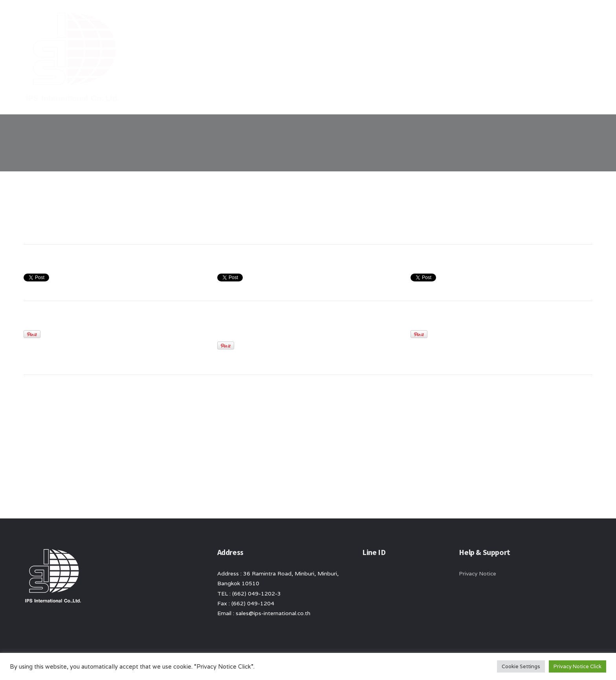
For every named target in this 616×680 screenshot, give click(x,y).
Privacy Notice (478, 573)
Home (364, 20)
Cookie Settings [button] (521, 666)
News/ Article (483, 20)
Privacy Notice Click (577, 666)
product (437, 20)
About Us (398, 20)
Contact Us (532, 20)
